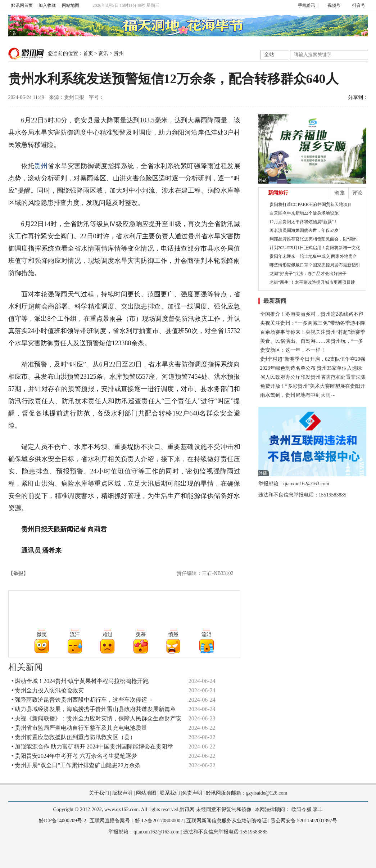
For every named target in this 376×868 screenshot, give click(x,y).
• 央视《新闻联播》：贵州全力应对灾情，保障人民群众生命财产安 (97, 718)
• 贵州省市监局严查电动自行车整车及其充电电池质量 (80, 728)
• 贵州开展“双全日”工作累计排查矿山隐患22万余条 (76, 765)
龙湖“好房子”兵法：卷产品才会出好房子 (308, 274)
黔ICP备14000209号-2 (62, 821)
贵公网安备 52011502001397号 (304, 821)
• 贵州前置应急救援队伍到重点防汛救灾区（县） (74, 737)
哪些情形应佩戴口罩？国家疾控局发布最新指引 (315, 265)
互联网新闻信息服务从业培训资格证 (227, 821)
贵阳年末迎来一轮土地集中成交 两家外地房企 (313, 256)
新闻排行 (278, 193)
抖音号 (356, 5)
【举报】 (18, 573)
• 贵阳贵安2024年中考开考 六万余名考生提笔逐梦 (74, 756)
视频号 (331, 5)
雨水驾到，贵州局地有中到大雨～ (298, 395)
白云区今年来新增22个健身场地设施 (304, 213)
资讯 (103, 53)
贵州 (119, 53)
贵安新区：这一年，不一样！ (293, 350)
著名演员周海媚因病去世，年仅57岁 (304, 230)
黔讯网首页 (22, 5)
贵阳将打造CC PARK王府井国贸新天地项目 (311, 204)
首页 (88, 53)
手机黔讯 (304, 5)
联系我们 (170, 793)
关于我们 (99, 793)
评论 (357, 193)
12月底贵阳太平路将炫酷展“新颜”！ (304, 222)
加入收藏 (47, 5)
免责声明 (192, 793)
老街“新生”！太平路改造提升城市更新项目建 (312, 282)
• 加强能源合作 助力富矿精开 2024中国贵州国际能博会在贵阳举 (92, 746)
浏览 (340, 193)
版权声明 (122, 793)
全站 (269, 55)
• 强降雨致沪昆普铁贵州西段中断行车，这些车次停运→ (82, 700)
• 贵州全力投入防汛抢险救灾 (48, 690)
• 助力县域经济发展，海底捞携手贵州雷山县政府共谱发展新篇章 (94, 709)
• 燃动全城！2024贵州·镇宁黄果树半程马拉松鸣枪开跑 (80, 681)
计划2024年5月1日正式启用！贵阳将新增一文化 (315, 248)
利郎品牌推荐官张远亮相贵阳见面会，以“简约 (314, 239)
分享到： (358, 97)
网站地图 (71, 5)
